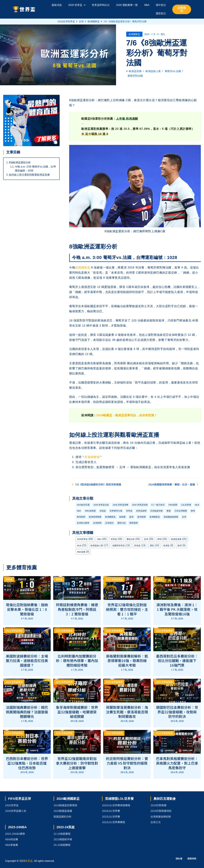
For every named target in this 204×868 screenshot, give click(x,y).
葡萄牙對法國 (135, 76)
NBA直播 (81, 552)
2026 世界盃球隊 (121, 505)
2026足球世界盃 (66, 21)
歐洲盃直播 (135, 71)
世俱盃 (103, 511)
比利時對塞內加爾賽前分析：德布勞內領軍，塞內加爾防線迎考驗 (77, 661)
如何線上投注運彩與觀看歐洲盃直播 (29, 175)
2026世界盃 (82, 539)
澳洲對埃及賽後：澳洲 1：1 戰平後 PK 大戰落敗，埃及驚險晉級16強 (177, 609)
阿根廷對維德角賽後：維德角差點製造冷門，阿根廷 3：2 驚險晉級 (77, 609)
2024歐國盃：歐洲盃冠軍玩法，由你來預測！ (127, 415)
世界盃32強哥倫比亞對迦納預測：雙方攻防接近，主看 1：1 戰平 (127, 609)
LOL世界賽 (186, 505)
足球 (81, 21)
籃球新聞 (142, 517)
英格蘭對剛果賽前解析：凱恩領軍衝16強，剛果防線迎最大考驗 (127, 661)
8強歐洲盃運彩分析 (20, 162)
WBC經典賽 (90, 511)
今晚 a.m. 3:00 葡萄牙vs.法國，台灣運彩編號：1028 (35, 169)
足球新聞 (97, 523)
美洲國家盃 (155, 517)
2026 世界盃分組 (101, 505)
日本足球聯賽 (181, 511)
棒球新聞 (81, 517)
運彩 (152, 546)
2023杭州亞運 (83, 505)
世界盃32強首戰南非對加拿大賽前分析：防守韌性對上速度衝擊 (77, 763)
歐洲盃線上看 (153, 71)
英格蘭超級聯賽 (171, 517)
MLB (197, 505)
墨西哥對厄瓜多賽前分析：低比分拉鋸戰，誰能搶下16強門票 (177, 661)
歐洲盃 (166, 546)
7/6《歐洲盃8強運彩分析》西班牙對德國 (96, 484)
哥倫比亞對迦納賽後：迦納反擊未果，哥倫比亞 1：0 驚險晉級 (27, 609)
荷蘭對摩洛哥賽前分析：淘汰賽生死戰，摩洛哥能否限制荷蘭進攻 (127, 712)
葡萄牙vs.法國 (173, 71)
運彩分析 (131, 539)
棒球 (193, 511)
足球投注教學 (83, 523)
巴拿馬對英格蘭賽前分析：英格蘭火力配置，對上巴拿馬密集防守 (177, 763)
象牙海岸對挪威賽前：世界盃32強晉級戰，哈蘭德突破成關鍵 (77, 712)
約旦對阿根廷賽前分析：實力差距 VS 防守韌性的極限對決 (127, 763)
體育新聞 (134, 523)
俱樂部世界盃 (119, 546)
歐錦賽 (122, 517)
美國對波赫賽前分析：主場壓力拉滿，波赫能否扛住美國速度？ (27, 661)
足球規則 (109, 523)
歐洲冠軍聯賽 (95, 517)
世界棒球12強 (116, 511)
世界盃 (129, 511)
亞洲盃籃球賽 (157, 511)
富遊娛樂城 (92, 457)
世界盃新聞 (141, 511)
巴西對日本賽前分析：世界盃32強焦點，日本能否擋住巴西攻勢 (27, 763)
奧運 (169, 511)
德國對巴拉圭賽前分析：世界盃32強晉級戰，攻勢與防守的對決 (177, 712)
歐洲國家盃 (94, 21)
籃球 (131, 517)
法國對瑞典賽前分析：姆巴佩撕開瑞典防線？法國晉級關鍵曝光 (27, 712)
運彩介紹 (121, 523)
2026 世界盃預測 (140, 505)
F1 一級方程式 (158, 505)
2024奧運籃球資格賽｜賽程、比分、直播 (174, 484)
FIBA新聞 (173, 505)
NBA (79, 511)
